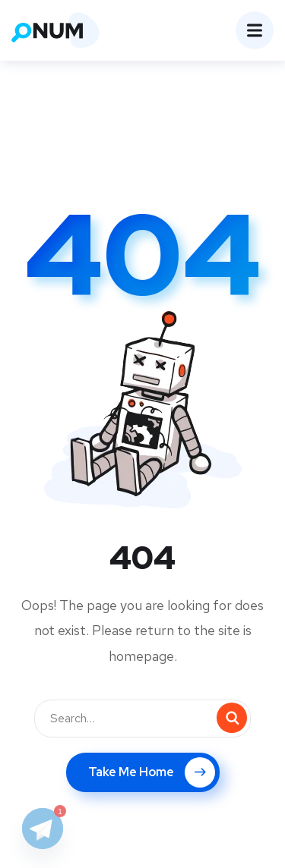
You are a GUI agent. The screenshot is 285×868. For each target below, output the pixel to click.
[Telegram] (43, 829)
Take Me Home (152, 772)
